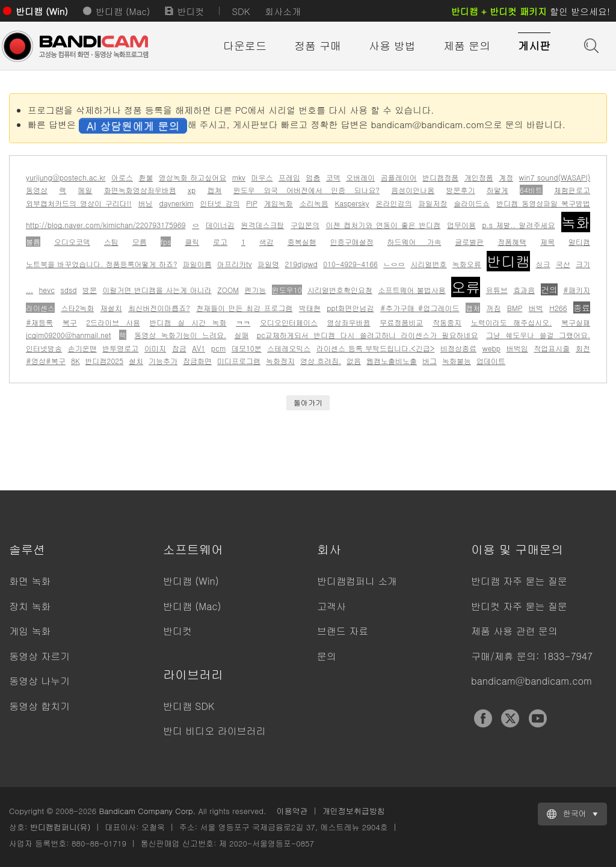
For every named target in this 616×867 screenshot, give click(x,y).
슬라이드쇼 (472, 203)
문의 (327, 656)
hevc (47, 290)
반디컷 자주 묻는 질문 (519, 606)
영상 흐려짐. (321, 361)
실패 (241, 335)
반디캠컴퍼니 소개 (357, 581)
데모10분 (247, 348)
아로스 (122, 177)
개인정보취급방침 (354, 811)
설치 (136, 361)
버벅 (536, 308)
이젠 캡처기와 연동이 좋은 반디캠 (383, 225)
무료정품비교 (401, 322)
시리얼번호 (429, 264)
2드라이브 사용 (113, 322)
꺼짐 (493, 308)
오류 (466, 287)
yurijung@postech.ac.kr (66, 177)
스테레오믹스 (289, 348)
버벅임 (517, 348)
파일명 (268, 264)
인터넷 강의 (220, 203)
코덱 (333, 177)
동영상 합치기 (39, 706)
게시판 (534, 45)
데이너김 (220, 225)
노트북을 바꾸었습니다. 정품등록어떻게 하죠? (101, 264)
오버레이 (360, 177)
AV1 (199, 348)
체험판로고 (572, 190)
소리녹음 (314, 203)
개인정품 (479, 177)
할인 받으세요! (531, 11)
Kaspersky (352, 203)
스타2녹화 (77, 308)
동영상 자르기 (39, 656)
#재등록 (39, 322)
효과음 (524, 290)
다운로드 (245, 45)
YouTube (538, 718)
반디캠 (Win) (42, 11)
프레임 (289, 177)
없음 (354, 361)
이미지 (155, 348)
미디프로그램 (239, 361)
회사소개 (283, 11)
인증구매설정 (352, 242)
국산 (563, 264)
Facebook (483, 718)
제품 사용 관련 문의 (514, 631)
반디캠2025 (105, 361)
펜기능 (255, 290)
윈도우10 (287, 290)
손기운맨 (82, 348)
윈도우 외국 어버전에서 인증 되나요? (306, 190)
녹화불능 (457, 361)
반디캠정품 (440, 177)
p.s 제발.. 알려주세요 (519, 225)
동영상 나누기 (39, 681)
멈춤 (313, 177)
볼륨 (33, 242)
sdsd (68, 290)
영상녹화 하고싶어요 (192, 177)
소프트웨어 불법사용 (411, 290)
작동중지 (447, 322)
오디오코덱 (72, 242)
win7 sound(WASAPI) (555, 177)
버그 (430, 361)
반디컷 (190, 11)
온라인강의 (394, 203)
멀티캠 (579, 242)
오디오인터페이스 (289, 322)
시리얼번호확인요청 (340, 290)
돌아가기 (308, 402)
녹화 (576, 222)
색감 (266, 242)
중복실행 (302, 242)
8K (75, 361)
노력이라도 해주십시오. (512, 322)
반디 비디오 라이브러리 (214, 731)
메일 (85, 190)
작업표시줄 (552, 348)
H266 (558, 308)
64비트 (531, 190)
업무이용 (461, 225)
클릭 (192, 242)
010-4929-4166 (350, 264)
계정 (506, 177)
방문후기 (461, 190)
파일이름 (197, 264)
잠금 (179, 348)
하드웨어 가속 (414, 242)
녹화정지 (280, 361)
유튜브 (497, 290)
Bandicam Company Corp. (147, 811)
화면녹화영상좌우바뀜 (140, 190)
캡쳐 (214, 190)
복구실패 (576, 322)
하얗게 (497, 190)
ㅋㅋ (243, 322)
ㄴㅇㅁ (394, 264)
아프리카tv (235, 264)
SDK (241, 11)
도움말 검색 (590, 45)
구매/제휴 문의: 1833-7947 (532, 656)
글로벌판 (469, 242)
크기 (583, 264)
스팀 (111, 242)
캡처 (473, 308)
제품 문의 (467, 45)
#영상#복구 (46, 361)
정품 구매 (318, 45)
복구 (70, 322)
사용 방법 (392, 45)
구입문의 (305, 225)
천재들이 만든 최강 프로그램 (244, 308)
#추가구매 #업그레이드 (420, 308)
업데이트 (491, 361)
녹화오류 (467, 264)
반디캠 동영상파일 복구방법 (543, 203)
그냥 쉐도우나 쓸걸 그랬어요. (538, 335)
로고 (220, 242)
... (29, 290)
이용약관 (292, 811)
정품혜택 (512, 242)
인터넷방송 (44, 348)
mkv (239, 177)
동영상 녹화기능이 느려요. (180, 335)
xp (192, 190)
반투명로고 (120, 348)
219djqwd (301, 264)
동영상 (37, 190)
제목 (547, 242)
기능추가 (163, 361)
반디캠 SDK (189, 706)
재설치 (111, 308)
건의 (549, 289)
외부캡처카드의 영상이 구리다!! (79, 203)
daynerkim (177, 203)
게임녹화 (279, 203)
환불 (146, 177)
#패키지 (577, 290)
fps (166, 242)
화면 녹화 (30, 581)
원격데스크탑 (262, 225)
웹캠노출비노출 (392, 361)
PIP (252, 203)
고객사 (331, 606)
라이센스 (40, 308)
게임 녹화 (30, 631)
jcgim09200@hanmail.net (69, 335)
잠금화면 (197, 361)
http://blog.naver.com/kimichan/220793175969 (106, 225)
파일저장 (433, 203)
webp (491, 348)
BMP (515, 308)
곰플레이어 (399, 177)
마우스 (262, 177)
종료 (582, 307)
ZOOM (228, 290)
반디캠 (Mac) (123, 11)
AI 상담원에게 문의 (133, 125)
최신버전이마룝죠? (159, 308)
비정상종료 (458, 348)
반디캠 (508, 261)
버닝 (146, 203)
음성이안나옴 (413, 190)
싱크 (543, 264)
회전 (583, 348)
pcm (218, 348)
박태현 (310, 308)
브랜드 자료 (343, 631)
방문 (90, 290)
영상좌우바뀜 (349, 322)
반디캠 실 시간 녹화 (188, 322)
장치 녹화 (30, 606)
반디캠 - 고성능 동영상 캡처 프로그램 (75, 46)
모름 (140, 242)
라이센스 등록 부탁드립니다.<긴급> (375, 348)
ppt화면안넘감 (350, 308)
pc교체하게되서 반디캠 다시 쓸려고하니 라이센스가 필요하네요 (368, 335)
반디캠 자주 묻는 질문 (519, 581)
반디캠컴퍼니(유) (60, 827)
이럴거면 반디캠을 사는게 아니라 (157, 290)
